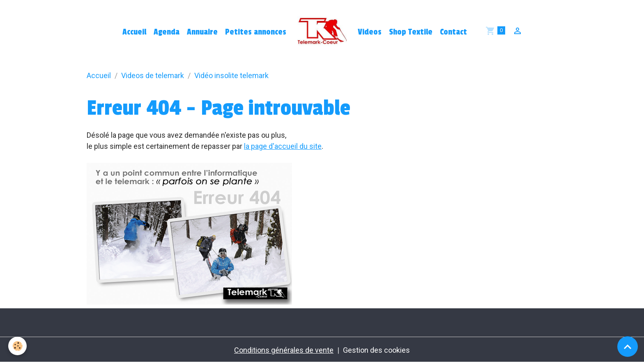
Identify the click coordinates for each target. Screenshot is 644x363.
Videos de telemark (153, 75)
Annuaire (202, 32)
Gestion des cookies (376, 350)
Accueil (134, 32)
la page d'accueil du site (283, 146)
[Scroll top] (628, 347)
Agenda (167, 32)
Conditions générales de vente (284, 350)
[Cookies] (17, 346)
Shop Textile (411, 32)
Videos (370, 32)
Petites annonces (256, 32)
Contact (453, 32)
